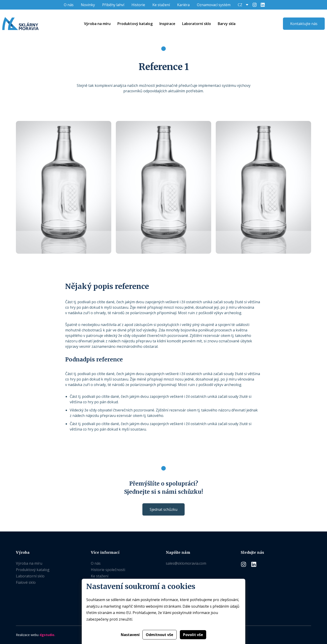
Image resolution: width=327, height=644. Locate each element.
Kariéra (183, 5)
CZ (240, 5)
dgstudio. (47, 635)
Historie (138, 5)
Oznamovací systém (214, 5)
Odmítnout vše (160, 635)
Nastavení (130, 635)
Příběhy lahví (113, 5)
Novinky (88, 5)
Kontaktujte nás (304, 24)
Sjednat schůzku (163, 509)
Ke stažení (161, 5)
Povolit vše (193, 635)
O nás (69, 5)
